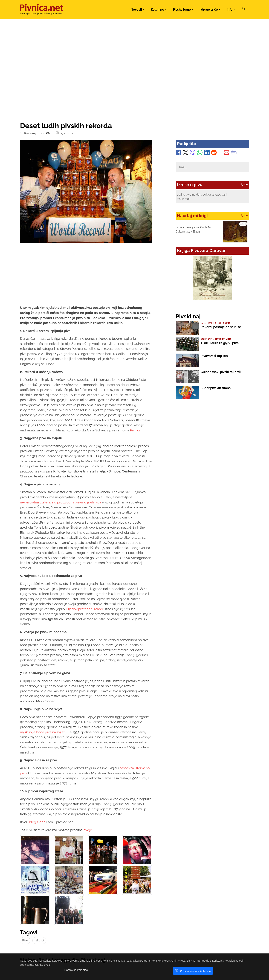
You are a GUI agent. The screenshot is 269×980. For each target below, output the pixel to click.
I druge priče (209, 9)
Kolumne (157, 9)
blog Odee (37, 822)
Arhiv (244, 185)
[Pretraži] (244, 9)
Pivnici (135, 430)
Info (230, 9)
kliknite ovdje (43, 965)
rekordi (39, 940)
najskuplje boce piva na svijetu (43, 732)
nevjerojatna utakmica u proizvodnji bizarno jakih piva (61, 502)
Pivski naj (29, 133)
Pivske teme (182, 9)
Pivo (25, 940)
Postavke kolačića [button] (76, 970)
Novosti (136, 9)
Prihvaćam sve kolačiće (193, 971)
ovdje (88, 830)
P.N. (48, 133)
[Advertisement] (135, 95)
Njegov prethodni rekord (85, 609)
